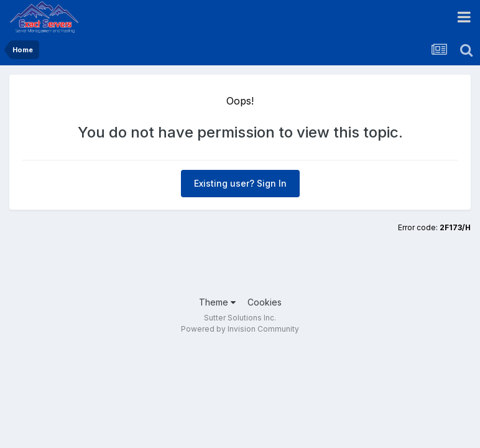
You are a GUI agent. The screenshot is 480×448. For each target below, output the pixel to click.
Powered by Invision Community (240, 329)
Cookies (265, 302)
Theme (217, 302)
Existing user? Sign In (240, 183)
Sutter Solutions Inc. (240, 318)
